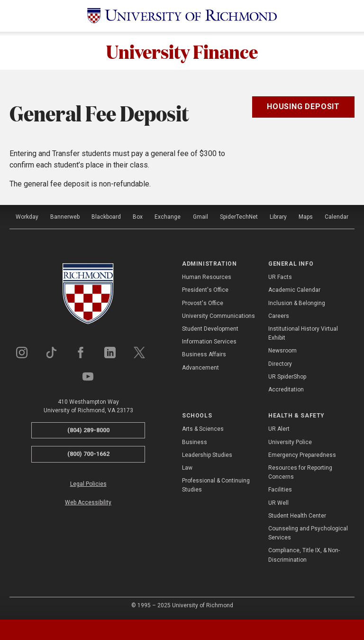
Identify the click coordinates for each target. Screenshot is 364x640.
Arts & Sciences (203, 429)
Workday (27, 217)
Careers (279, 316)
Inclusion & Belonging (297, 303)
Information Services (209, 342)
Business (195, 442)
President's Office (205, 290)
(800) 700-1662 (88, 454)
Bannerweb (65, 217)
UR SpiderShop (287, 377)
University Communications (218, 316)
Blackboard (106, 217)
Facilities (280, 490)
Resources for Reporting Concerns (300, 472)
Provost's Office (203, 303)
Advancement (200, 368)
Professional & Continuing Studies (216, 485)
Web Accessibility (88, 502)
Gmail (200, 217)
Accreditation (286, 390)
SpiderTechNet (239, 217)
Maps (306, 217)
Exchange (168, 217)
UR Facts (280, 277)
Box (138, 217)
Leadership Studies (207, 455)
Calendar (337, 217)
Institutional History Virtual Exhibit (303, 333)
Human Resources (207, 277)
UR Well (278, 503)
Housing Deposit (303, 107)
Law (187, 468)
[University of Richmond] (182, 16)
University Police (290, 442)
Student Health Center (297, 516)
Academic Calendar (294, 290)
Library (278, 217)
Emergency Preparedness (302, 455)
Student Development (210, 329)
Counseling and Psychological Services (308, 533)
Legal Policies (88, 484)
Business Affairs (204, 354)
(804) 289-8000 (88, 430)
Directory (280, 364)
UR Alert (279, 429)
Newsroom (282, 351)
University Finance (182, 51)
